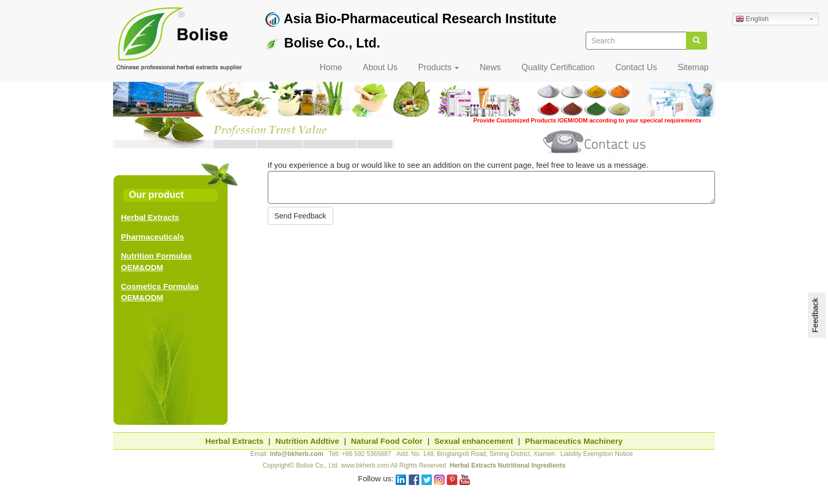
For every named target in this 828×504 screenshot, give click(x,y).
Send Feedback (300, 216)
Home (331, 67)
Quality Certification (558, 67)
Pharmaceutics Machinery (574, 441)
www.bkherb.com (365, 465)
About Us (380, 67)
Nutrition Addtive (307, 441)
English (752, 20)
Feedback (815, 316)
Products (439, 67)
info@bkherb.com (297, 454)
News (490, 67)
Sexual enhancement (474, 441)
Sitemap (693, 67)
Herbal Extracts (150, 217)
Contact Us (636, 67)
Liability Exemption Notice (596, 454)
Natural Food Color (387, 441)
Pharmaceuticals (152, 237)
